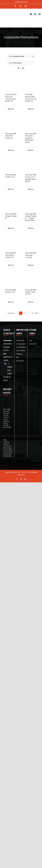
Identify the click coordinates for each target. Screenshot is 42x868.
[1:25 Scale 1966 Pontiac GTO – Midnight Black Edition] (31, 165)
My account (33, 342)
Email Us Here (7, 379)
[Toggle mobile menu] (40, 14)
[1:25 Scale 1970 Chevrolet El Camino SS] (11, 243)
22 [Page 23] (33, 313)
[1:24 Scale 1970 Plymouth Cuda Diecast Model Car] (11, 84)
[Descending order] (33, 56)
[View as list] (23, 68)
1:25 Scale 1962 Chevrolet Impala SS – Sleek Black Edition (31, 138)
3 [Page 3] (25, 313)
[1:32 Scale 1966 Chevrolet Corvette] (31, 243)
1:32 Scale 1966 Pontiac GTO (11, 291)
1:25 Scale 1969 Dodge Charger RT (11, 216)
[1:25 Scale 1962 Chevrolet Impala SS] (11, 123)
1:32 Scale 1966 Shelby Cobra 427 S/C (31, 292)
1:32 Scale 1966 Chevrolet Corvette (31, 255)
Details (12, 109)
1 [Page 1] (17, 313)
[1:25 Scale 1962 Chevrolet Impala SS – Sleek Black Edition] (31, 123)
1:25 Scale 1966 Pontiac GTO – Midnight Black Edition (31, 178)
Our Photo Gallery (21, 352)
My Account (20, 359)
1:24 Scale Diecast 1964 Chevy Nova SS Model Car (31, 98)
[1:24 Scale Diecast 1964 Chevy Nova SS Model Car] (31, 84)
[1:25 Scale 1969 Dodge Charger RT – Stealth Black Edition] (31, 204)
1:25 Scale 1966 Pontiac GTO (11, 176)
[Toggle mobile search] (35, 14)
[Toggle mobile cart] (31, 14)
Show (15, 63)
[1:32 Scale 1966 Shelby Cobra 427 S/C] (31, 280)
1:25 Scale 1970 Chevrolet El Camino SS (11, 255)
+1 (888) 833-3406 (21, 2)
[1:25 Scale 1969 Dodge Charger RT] (11, 204)
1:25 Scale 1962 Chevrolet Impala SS (11, 136)
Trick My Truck (25, 472)
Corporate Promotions (21, 346)
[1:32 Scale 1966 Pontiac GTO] (11, 280)
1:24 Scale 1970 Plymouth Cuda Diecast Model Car (11, 98)
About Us (20, 340)
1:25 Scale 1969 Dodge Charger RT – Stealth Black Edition (31, 217)
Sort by (16, 56)
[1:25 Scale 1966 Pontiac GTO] (11, 165)
